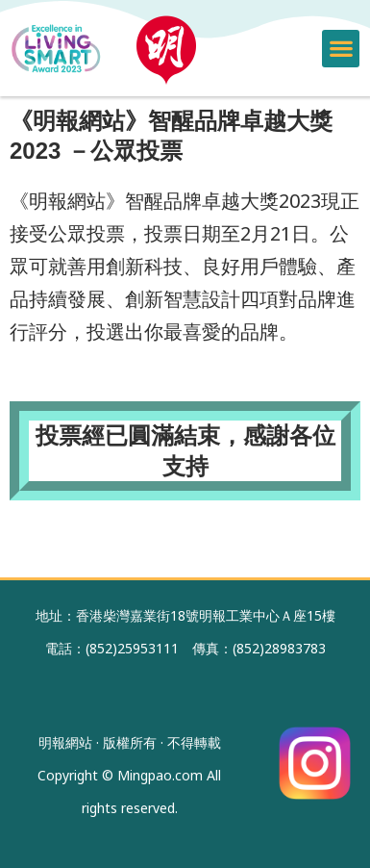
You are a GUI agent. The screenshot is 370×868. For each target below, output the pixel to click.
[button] (341, 49)
